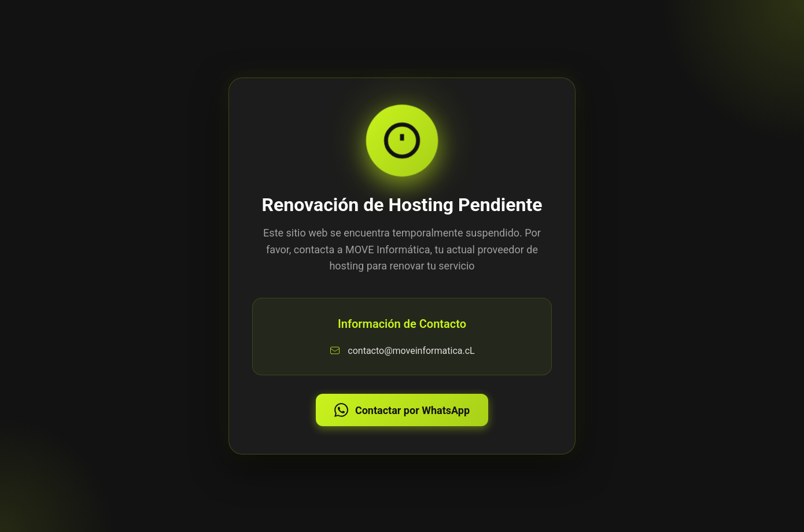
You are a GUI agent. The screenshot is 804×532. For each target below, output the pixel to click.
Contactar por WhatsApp (402, 410)
